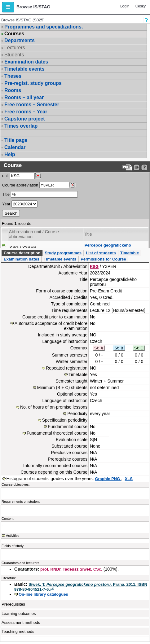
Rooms (13, 90)
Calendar (15, 147)
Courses (14, 34)
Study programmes (63, 253)
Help (10, 154)
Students (14, 55)
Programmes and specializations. (44, 27)
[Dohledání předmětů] (72, 185)
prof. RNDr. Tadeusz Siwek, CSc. (71, 569)
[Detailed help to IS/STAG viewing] (144, 167)
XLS (129, 479)
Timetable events (24, 69)
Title (6, 194)
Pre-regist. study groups (33, 83)
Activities (13, 536)
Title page (16, 140)
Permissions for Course (103, 259)
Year (6, 204)
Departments (20, 40)
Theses (13, 76)
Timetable (130, 253)
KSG (94, 267)
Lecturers (15, 48)
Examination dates (26, 62)
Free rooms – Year (26, 112)
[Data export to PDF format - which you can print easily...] (127, 167)
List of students (101, 253)
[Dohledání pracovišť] (38, 176)
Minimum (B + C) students (62, 388)
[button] (8, 7)
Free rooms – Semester (32, 105)
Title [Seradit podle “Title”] (88, 234)
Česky (141, 6)
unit (5, 176)
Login (125, 6)
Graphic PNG (108, 479)
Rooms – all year (24, 97)
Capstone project (25, 119)
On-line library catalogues (43, 594)
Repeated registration (67, 368)
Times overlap (21, 126)
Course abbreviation (20, 185)
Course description (22, 253)
